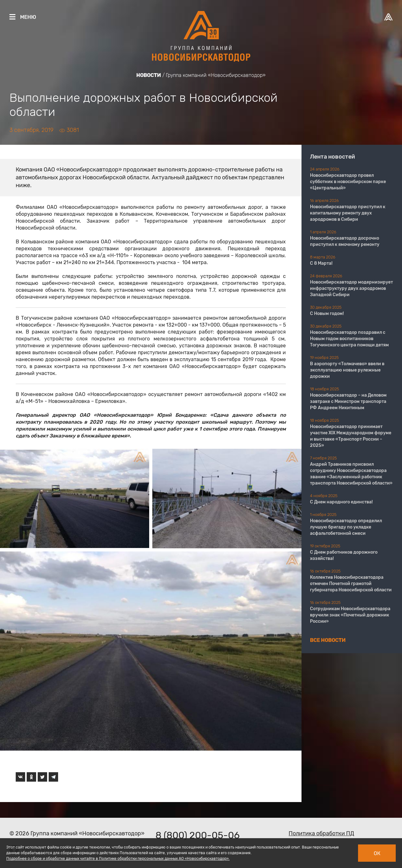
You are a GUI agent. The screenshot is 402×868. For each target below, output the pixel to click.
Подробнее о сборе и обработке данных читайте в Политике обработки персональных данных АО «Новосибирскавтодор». (118, 859)
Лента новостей (332, 157)
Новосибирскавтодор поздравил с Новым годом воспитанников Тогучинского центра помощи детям (349, 339)
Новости (149, 75)
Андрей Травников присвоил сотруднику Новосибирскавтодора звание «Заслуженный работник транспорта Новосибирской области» (351, 474)
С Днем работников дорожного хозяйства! (344, 555)
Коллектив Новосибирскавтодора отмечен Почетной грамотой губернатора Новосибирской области (351, 584)
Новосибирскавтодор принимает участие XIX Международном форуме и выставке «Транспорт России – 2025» (351, 436)
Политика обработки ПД (321, 833)
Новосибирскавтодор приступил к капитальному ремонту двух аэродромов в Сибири (348, 213)
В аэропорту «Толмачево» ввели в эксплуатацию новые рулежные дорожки (347, 370)
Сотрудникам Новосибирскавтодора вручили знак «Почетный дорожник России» (350, 615)
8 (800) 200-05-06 (198, 835)
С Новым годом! (327, 314)
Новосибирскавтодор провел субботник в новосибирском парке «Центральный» (348, 182)
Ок (377, 853)
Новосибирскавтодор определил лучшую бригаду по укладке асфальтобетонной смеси (346, 527)
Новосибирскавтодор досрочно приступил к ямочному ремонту (345, 241)
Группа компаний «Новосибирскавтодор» (216, 75)
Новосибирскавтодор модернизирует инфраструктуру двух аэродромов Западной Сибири (351, 288)
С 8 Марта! (321, 263)
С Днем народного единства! (341, 502)
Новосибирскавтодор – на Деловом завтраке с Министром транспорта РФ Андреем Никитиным (348, 401)
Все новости (328, 640)
